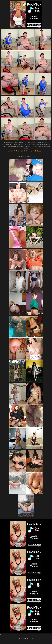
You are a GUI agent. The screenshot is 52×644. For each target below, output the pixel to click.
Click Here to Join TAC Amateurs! (26, 151)
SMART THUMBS (30, 517)
